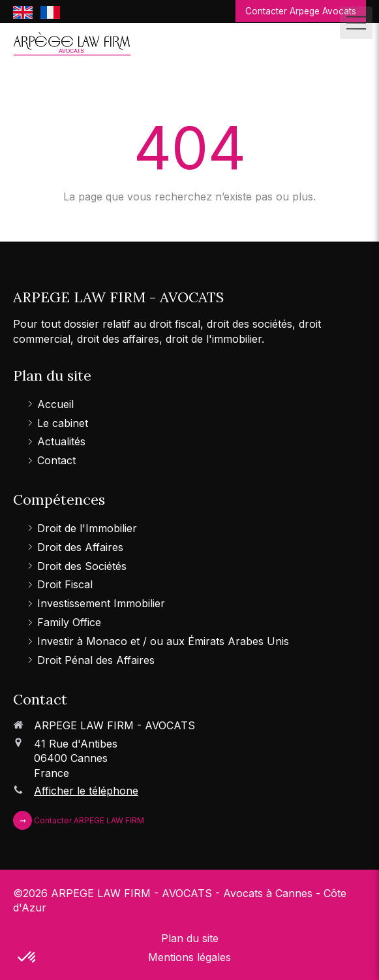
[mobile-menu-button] (356, 23)
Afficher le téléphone (86, 791)
